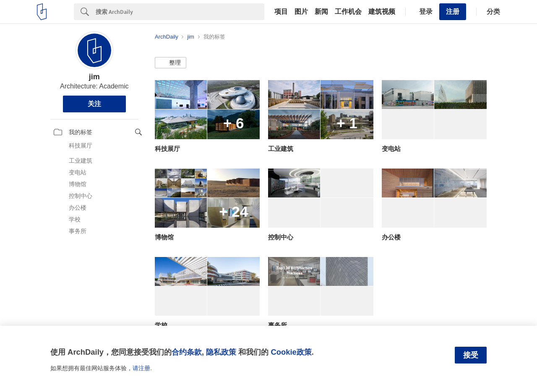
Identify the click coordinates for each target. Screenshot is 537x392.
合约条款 (187, 352)
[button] (171, 63)
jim (94, 77)
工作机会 (348, 12)
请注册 (141, 368)
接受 (471, 355)
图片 (301, 12)
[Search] (180, 12)
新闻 (321, 12)
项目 (281, 12)
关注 (94, 104)
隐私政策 (221, 352)
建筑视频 (382, 12)
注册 (453, 12)
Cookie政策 (291, 352)
